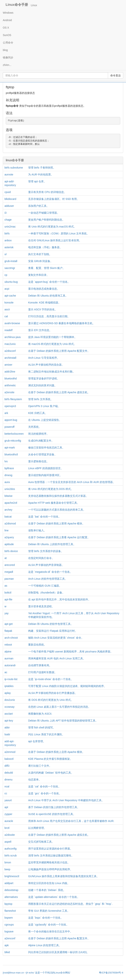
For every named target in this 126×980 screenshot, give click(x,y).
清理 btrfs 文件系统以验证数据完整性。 (51, 856)
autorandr (10, 665)
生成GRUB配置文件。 (41, 441)
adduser (9, 206)
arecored (10, 565)
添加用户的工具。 (39, 206)
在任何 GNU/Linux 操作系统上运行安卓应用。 (55, 240)
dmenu (8, 780)
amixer (8, 365)
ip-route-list (11, 679)
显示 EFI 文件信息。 (40, 330)
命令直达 (116, 75)
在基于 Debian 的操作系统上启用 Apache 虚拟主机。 (59, 392)
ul (6, 254)
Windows (8, 13)
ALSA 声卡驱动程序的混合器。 (46, 365)
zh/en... (7, 65)
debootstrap (11, 890)
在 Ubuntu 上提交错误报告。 (45, 420)
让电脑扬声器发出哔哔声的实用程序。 (50, 869)
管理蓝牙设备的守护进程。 (44, 378)
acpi (7, 289)
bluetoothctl (11, 454)
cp (6, 275)
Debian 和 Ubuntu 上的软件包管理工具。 (52, 544)
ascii (7, 309)
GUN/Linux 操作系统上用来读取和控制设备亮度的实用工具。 (64, 876)
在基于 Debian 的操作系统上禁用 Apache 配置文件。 (59, 351)
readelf (8, 330)
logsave (9, 931)
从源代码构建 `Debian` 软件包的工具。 (51, 773)
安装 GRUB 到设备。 (41, 261)
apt (6, 807)
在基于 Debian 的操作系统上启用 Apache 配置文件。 (59, 938)
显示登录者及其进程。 (41, 606)
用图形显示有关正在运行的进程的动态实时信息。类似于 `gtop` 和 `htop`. (70, 904)
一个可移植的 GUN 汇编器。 (45, 586)
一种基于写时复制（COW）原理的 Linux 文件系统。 (59, 233)
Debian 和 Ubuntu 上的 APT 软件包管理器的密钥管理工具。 (63, 721)
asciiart (9, 714)
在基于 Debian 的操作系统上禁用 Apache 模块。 (56, 524)
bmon (8, 862)
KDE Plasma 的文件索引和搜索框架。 (50, 759)
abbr (7, 727)
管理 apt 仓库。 (37, 181)
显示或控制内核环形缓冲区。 (45, 475)
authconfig (11, 849)
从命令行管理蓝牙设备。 (43, 454)
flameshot (10, 911)
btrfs (7, 233)
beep (7, 869)
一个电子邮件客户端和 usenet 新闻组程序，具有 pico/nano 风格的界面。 (71, 652)
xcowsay (10, 707)
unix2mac (10, 227)
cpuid (8, 192)
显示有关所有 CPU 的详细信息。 (47, 192)
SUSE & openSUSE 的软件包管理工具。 (52, 814)
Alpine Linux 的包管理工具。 (45, 945)
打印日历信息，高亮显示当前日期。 (49, 316)
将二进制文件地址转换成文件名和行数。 (52, 372)
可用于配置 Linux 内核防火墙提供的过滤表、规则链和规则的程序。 (67, 686)
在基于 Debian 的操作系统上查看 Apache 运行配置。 (59, 537)
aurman (9, 658)
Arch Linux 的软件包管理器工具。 (48, 579)
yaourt (8, 800)
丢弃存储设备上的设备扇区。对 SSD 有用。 (54, 199)
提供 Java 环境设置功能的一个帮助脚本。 (53, 337)
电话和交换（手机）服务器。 (45, 247)
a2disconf (10, 351)
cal (6, 316)
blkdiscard (10, 199)
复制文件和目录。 (39, 275)
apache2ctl (11, 503)
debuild (9, 773)
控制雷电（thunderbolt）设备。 (46, 593)
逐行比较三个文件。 (40, 766)
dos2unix (10, 700)
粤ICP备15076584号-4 (111, 973)
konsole (9, 303)
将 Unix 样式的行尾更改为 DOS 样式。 (51, 489)
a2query (9, 537)
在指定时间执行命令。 (41, 558)
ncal (7, 786)
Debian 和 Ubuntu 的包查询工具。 (48, 296)
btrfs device (11, 551)
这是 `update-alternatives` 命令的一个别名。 (54, 897)
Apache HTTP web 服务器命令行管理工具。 (54, 503)
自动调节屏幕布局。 (40, 665)
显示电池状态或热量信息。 (44, 289)
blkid (7, 952)
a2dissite (10, 835)
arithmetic (10, 385)
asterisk (9, 247)
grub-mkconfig (13, 441)
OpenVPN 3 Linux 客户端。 (44, 406)
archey (8, 510)
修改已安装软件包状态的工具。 (46, 448)
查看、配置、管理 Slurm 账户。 (47, 268)
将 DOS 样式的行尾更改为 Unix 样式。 (51, 700)
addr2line (10, 372)
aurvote (9, 175)
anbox (8, 240)
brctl (7, 828)
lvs (6, 461)
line (7, 530)
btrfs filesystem (13, 399)
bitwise (8, 496)
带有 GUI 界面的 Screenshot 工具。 (49, 911)
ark (6, 413)
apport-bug (11, 420)
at (6, 558)
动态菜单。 (35, 780)
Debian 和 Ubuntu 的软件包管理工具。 (51, 624)
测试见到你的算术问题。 (43, 385)
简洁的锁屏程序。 (39, 434)
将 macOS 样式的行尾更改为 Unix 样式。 (52, 344)
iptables (9, 686)
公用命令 (8, 43)
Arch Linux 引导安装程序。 (44, 358)
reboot (8, 645)
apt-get (9, 624)
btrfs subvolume (14, 168)
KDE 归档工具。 (38, 413)
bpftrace (9, 468)
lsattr (7, 734)
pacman (9, 579)
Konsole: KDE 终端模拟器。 (45, 303)
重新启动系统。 (37, 645)
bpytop (8, 904)
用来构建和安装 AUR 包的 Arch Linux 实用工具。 (57, 658)
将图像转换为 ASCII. (40, 714)
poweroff (9, 427)
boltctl (8, 593)
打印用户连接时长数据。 (43, 672)
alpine (8, 652)
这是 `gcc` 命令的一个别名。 (45, 793)
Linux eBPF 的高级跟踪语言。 (46, 468)
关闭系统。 (35, 427)
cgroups (9, 925)
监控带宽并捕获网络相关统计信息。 (49, 862)
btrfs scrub (11, 856)
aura (7, 482)
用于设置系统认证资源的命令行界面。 (50, 849)
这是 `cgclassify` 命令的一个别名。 (49, 925)
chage (8, 220)
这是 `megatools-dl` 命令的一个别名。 (50, 572)
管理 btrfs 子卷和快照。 (42, 168)
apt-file (8, 599)
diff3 (7, 766)
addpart (9, 883)
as (6, 586)
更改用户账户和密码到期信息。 (46, 220)
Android (7, 20)
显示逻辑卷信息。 (39, 461)
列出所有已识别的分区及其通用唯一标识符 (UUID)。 (59, 952)
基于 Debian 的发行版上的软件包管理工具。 (54, 807)
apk (7, 945)
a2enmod (10, 752)
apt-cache (10, 296)
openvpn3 (10, 406)
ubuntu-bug (11, 282)
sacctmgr (10, 268)
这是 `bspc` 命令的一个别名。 (46, 918)
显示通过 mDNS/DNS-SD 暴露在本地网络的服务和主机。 (62, 323)
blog (5, 50)
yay (7, 613)
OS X (6, 28)
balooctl (9, 759)
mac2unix (10, 344)
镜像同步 (8, 57)
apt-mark (10, 448)
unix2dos (10, 489)
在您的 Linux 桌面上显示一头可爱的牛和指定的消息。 (59, 707)
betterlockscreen (14, 434)
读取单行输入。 (37, 530)
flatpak (8, 631)
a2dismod (10, 524)
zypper (8, 814)
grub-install (11, 261)
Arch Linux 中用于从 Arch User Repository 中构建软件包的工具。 (66, 800)
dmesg (8, 475)
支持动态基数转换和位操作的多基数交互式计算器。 (58, 496)
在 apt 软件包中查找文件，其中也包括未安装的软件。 (59, 599)
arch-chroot (11, 638)
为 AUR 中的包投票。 (41, 175)
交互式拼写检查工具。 (41, 842)
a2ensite (9, 392)
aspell (8, 842)
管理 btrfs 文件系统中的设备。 (46, 551)
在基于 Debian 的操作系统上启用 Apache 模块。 (56, 752)
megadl (9, 572)
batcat (8, 517)
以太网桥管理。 (37, 828)
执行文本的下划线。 (40, 254)
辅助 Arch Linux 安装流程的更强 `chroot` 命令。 (56, 638)
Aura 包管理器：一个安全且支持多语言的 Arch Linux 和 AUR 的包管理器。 (72, 482)
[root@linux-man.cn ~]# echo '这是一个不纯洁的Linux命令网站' (37, 973)
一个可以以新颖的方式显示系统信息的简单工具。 (57, 510)
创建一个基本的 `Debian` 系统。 (47, 890)
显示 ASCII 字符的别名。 (43, 309)
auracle (9, 821)
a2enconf (10, 938)
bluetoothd (11, 378)
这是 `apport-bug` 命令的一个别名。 (49, 282)
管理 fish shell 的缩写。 (42, 727)
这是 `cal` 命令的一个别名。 (45, 786)
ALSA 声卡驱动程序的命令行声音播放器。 (53, 693)
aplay (8, 693)
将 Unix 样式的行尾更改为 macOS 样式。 (52, 227)
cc (6, 793)
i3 (6, 213)
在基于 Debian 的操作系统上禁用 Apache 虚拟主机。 (59, 835)
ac (6, 672)
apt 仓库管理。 (37, 741)
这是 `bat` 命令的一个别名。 (45, 517)
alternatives (11, 897)
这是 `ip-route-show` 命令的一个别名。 (51, 679)
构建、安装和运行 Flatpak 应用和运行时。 (53, 631)
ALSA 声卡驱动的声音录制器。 (46, 565)
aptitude (9, 544)
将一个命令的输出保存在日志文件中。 (50, 931)
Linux (34, 5)
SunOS (7, 35)
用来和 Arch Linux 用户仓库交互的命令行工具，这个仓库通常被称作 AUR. (71, 821)
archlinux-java (13, 337)
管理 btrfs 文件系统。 (41, 399)
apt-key (9, 721)
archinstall (10, 358)
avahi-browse (12, 323)
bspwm (9, 918)
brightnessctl (12, 876)
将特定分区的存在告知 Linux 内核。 (49, 883)
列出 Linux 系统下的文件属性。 (46, 734)
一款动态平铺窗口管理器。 (44, 213)
